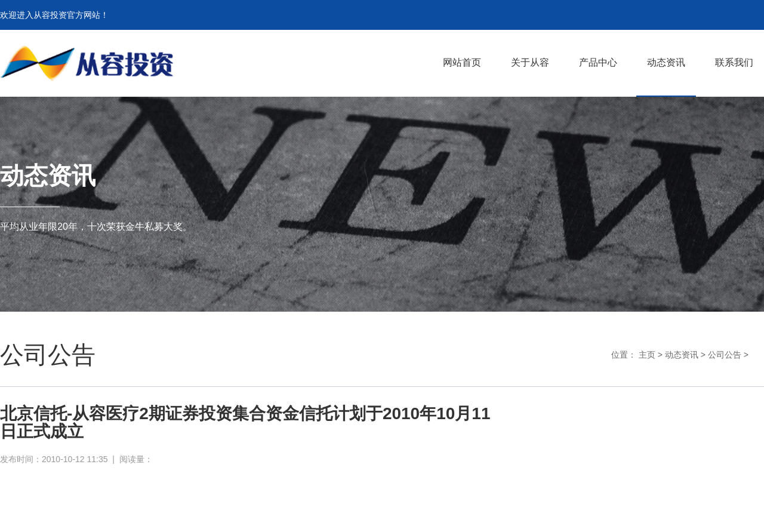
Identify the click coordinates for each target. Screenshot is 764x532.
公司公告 (725, 355)
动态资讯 (682, 355)
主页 (647, 355)
